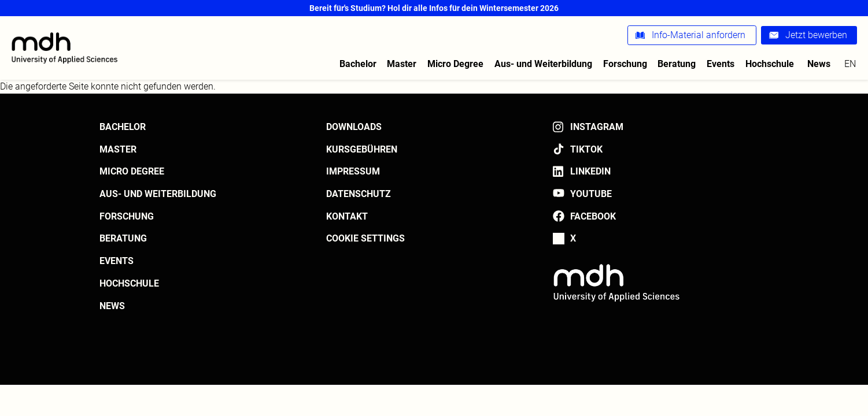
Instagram (597, 127)
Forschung (625, 64)
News (819, 64)
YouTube (591, 194)
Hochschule (770, 64)
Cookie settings (365, 238)
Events (721, 64)
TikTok (586, 149)
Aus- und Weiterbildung (543, 64)
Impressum (353, 171)
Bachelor (358, 64)
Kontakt (347, 216)
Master (402, 64)
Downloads (354, 127)
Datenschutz (359, 194)
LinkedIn (590, 171)
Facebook (593, 216)
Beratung (677, 64)
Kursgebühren (362, 149)
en (850, 64)
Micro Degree (455, 64)
